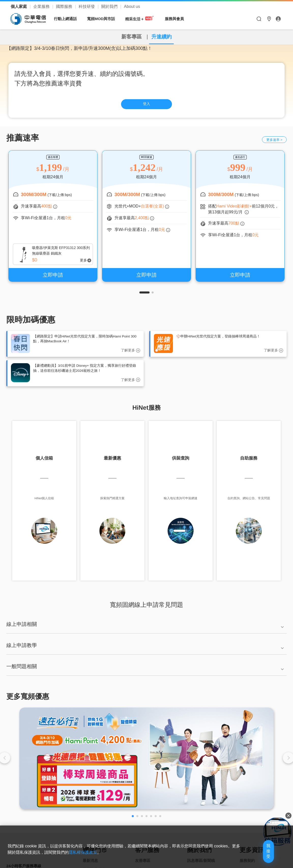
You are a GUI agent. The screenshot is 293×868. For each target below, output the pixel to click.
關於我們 (110, 6)
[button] (144, 295)
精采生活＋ (142, 19)
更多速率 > (274, 142)
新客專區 (127, 36)
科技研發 (87, 6)
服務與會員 (177, 19)
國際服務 (65, 6)
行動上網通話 (68, 19)
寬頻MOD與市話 (104, 19)
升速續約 (166, 36)
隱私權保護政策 (109, 859)
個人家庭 (19, 6)
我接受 (259, 856)
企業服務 (42, 6)
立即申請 (53, 277)
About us (132, 6)
